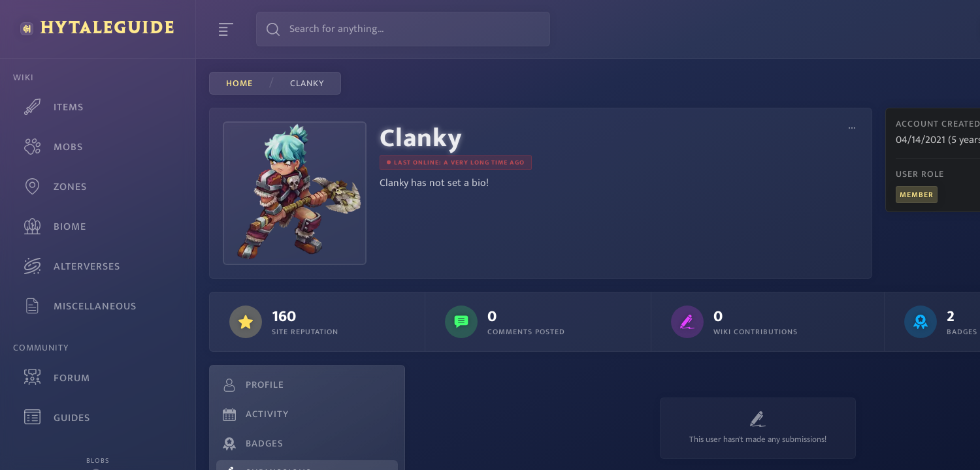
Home (239, 84)
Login (941, 29)
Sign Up (878, 29)
